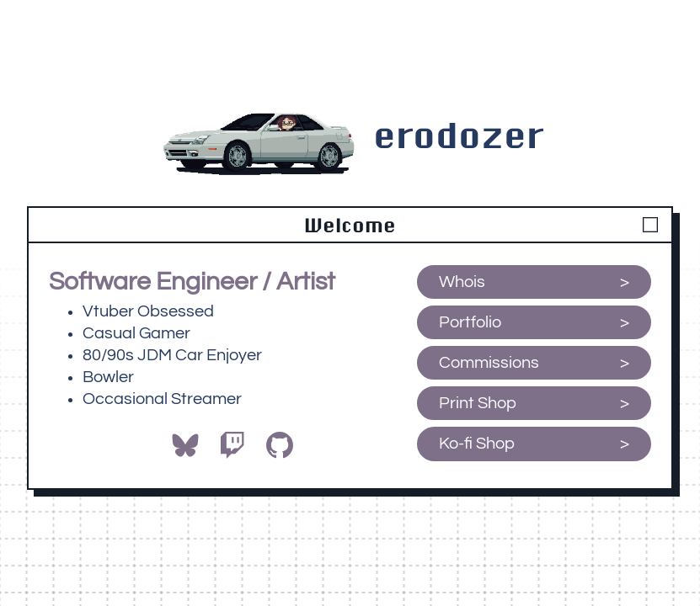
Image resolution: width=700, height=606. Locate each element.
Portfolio (470, 322)
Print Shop (478, 403)
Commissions (489, 363)
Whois (462, 282)
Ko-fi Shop (479, 444)
